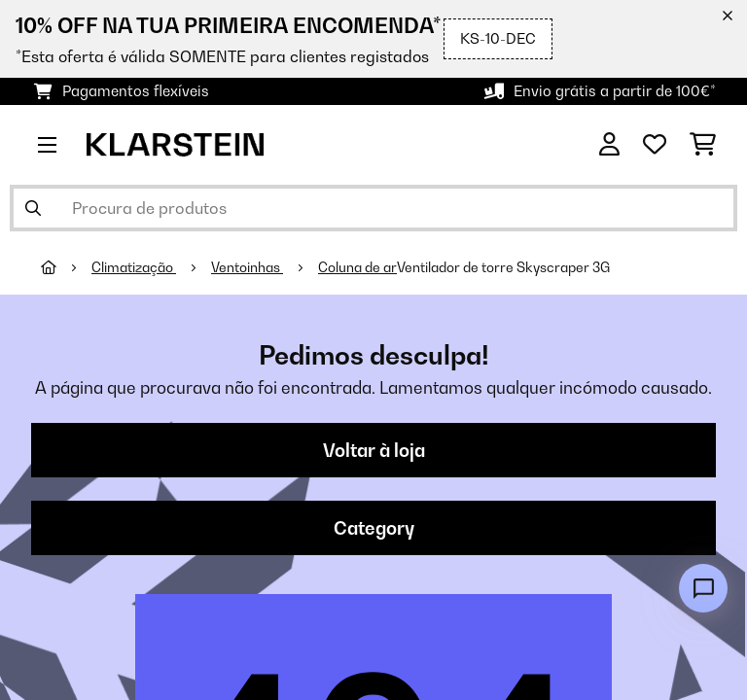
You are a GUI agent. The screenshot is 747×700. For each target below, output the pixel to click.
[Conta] (609, 145)
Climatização (134, 267)
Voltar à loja (374, 450)
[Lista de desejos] (655, 145)
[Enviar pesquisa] (33, 208)
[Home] (66, 267)
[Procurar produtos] (373, 208)
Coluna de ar (357, 267)
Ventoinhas (247, 267)
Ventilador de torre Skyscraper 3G (503, 267)
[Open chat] (703, 588)
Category (374, 528)
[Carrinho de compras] (703, 145)
